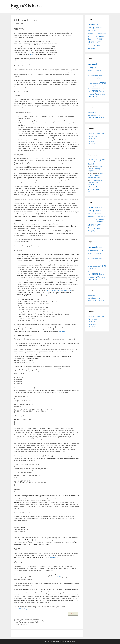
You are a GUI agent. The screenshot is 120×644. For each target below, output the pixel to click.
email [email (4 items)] (97, 73)
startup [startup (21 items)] (96, 91)
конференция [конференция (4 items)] (102, 94)
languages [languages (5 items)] (90, 83)
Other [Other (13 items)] (90, 39)
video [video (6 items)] (91, 94)
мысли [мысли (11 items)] (91, 97)
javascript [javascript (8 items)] (91, 80)
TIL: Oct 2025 (92, 141)
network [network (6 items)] (103, 86)
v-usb (62, 621)
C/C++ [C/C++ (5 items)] (100, 25)
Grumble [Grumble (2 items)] (99, 31)
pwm (56, 621)
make (52, 621)
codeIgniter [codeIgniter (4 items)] (96, 68)
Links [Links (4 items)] (94, 34)
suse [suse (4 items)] (101, 91)
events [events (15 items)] (90, 31)
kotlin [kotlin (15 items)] (90, 34)
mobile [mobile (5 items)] (90, 86)
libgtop (44, 621)
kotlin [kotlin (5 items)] (100, 80)
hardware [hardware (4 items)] (90, 78)
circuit (26, 621)
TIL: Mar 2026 (92, 136)
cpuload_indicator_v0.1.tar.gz (24, 609)
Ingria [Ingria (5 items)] (98, 78)
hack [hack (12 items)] (100, 75)
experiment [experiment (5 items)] (91, 76)
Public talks (92, 113)
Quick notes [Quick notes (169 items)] (95, 42)
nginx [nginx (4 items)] (89, 88)
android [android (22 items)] (92, 64)
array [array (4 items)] (104, 65)
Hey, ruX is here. (26, 6)
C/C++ (22, 619)
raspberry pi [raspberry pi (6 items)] (99, 88)
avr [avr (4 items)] (89, 68)
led (40, 621)
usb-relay (62, 331)
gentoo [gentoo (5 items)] (96, 76)
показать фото (55, 557)
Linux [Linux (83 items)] (98, 33)
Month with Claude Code (96, 134)
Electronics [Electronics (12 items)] (98, 28)
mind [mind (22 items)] (103, 83)
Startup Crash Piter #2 (22, 624)
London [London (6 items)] (97, 83)
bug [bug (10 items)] (91, 67)
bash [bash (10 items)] (97, 25)
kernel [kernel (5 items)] (97, 80)
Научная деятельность (96, 118)
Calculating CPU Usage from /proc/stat (58, 291)
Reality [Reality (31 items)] (91, 45)
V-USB (31, 54)
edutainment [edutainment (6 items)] (91, 73)
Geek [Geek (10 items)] (95, 31)
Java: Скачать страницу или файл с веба (28, 623)
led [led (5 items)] (94, 83)
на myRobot (73, 163)
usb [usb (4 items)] (89, 94)
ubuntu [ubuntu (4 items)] (104, 91)
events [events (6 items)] (100, 73)
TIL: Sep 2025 (92, 144)
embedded (31, 621)
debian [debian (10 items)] (101, 67)
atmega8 (18, 621)
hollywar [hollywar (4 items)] (94, 78)
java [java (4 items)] (100, 78)
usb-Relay (59, 577)
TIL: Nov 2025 (92, 139)
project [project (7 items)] (93, 88)
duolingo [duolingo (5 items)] (90, 71)
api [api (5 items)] (102, 65)
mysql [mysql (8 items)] (94, 86)
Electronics (32, 619)
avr (23, 621)
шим (65, 621)
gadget (37, 621)
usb (59, 621)
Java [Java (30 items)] (103, 30)
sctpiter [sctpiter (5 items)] (90, 91)
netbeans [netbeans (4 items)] (98, 86)
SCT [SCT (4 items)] (103, 88)
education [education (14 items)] (97, 70)
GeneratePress (70, 641)
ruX (89, 187)
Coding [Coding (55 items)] (91, 28)
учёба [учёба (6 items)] (96, 97)
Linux (38, 619)
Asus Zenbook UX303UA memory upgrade (96, 169)
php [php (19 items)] (94, 39)
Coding (27, 619)
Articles (18, 619)
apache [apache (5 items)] (99, 65)
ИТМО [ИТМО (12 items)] (96, 94)
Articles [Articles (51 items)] (91, 25)
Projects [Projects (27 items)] (99, 39)
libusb (48, 621)
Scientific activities (94, 115)
